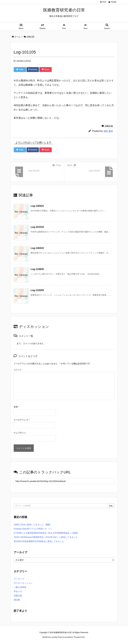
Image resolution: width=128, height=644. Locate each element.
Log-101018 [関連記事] (37, 227)
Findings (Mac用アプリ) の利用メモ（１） (33, 529)
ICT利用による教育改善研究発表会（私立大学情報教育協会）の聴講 (46, 533)
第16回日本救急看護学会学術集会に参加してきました (39, 541)
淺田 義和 (108, 131)
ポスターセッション (23, 583)
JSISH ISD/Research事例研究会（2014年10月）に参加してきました (46, 537)
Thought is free (79, 637)
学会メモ (18, 591)
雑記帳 (17, 600)
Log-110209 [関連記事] (37, 290)
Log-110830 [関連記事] (37, 269)
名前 (16, 407)
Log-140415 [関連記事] (37, 206)
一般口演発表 (20, 587)
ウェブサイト (20, 433)
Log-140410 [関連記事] (37, 248)
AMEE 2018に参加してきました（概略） (33, 525)
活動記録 (109, 126)
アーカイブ (19, 579)
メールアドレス (22, 420)
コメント (18, 370)
